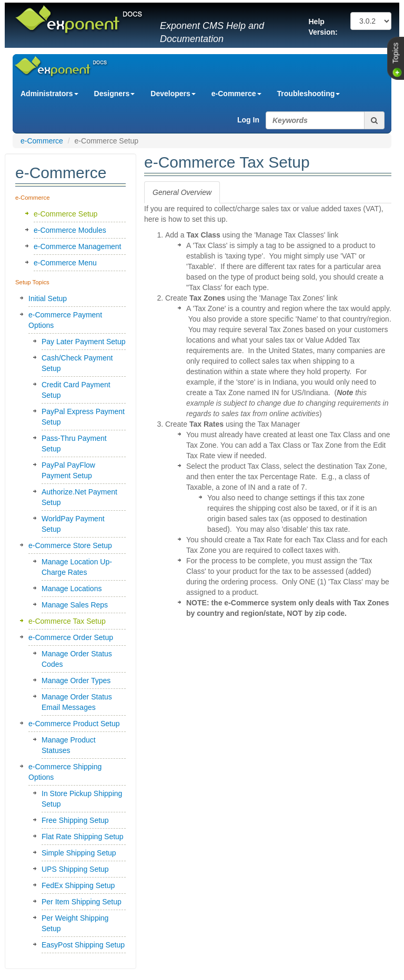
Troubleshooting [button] (309, 94)
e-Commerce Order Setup (71, 637)
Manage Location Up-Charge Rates (77, 567)
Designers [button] (115, 94)
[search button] (375, 120)
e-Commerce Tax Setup (67, 621)
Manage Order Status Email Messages (77, 702)
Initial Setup (48, 298)
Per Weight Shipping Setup (75, 923)
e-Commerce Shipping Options (65, 772)
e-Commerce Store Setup (70, 545)
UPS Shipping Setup (75, 869)
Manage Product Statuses (69, 745)
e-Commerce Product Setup (74, 724)
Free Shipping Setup (75, 820)
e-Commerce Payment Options (65, 320)
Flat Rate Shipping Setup (83, 837)
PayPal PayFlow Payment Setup (68, 470)
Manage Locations (72, 589)
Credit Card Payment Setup (76, 390)
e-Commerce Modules (70, 230)
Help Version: (323, 27)
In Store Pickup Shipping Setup (82, 799)
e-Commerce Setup (65, 214)
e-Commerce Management (78, 246)
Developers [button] (173, 94)
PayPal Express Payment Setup (83, 417)
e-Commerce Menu (65, 263)
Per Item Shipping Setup (82, 902)
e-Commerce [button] (236, 94)
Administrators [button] (49, 94)
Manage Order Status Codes (77, 659)
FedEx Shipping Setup (78, 885)
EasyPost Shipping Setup (83, 945)
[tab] (182, 192)
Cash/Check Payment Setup (77, 363)
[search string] (315, 120)
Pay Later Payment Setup (84, 342)
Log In (248, 120)
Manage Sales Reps (75, 605)
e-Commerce (42, 141)
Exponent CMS (48, 61)
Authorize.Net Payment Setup (79, 497)
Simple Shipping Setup (79, 853)
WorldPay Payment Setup (73, 524)
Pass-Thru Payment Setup (74, 443)
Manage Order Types (76, 680)
